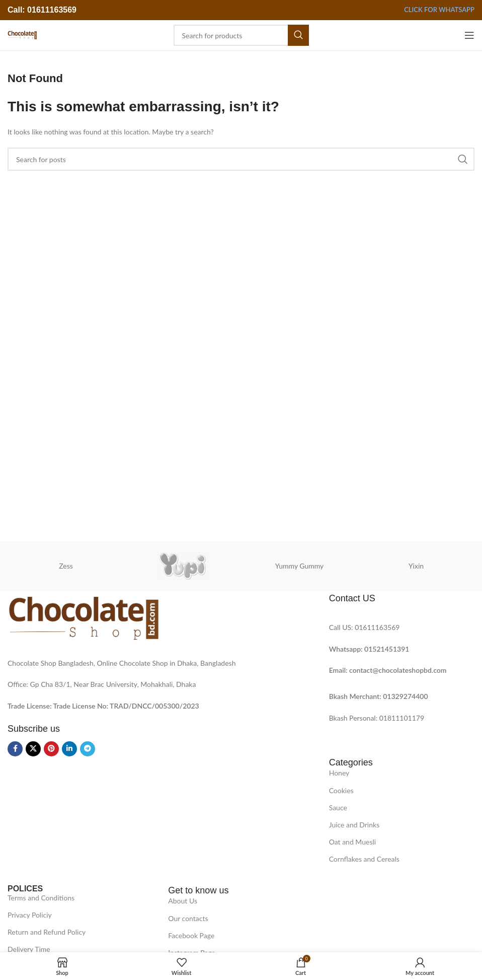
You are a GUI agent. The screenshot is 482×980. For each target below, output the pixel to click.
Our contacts (188, 918)
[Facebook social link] (15, 749)
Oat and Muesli (353, 842)
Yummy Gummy (300, 566)
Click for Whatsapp (439, 10)
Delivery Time (29, 949)
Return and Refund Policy (47, 932)
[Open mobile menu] (469, 35)
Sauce (338, 808)
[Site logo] (22, 34)
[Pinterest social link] (51, 749)
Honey (339, 773)
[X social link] (33, 749)
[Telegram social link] (88, 749)
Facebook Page (191, 935)
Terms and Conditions (41, 898)
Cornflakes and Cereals (364, 859)
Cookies (341, 790)
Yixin (416, 566)
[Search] (241, 35)
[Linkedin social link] (69, 749)
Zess (66, 566)
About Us (183, 901)
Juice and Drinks (354, 825)
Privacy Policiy (30, 915)
